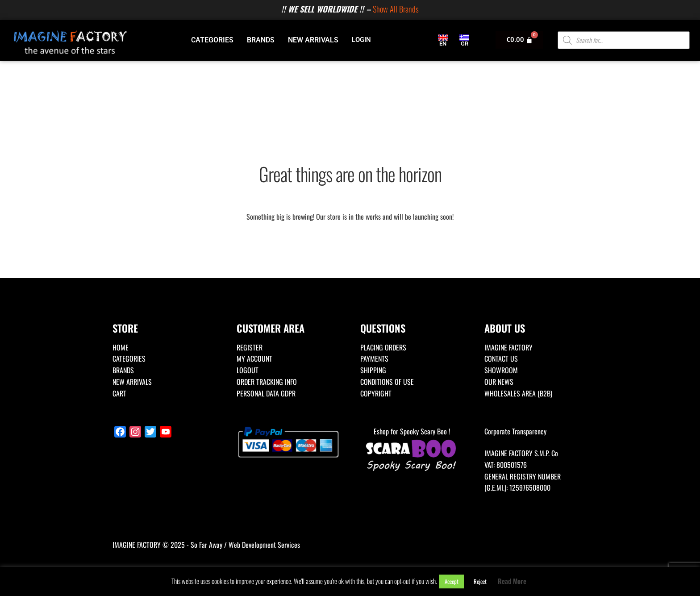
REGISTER (250, 347)
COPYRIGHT (376, 393)
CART (119, 393)
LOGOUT (248, 370)
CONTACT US (501, 358)
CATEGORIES (212, 40)
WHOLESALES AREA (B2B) (518, 393)
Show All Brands (396, 9)
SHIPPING (373, 370)
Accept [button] (452, 581)
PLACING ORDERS (383, 347)
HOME (121, 347)
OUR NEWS (499, 382)
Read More (512, 581)
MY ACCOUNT (254, 358)
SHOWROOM (501, 370)
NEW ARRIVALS (313, 40)
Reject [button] (480, 581)
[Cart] (520, 40)
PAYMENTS (374, 358)
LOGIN (361, 40)
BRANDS (261, 40)
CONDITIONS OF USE (387, 382)
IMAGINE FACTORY (508, 347)
